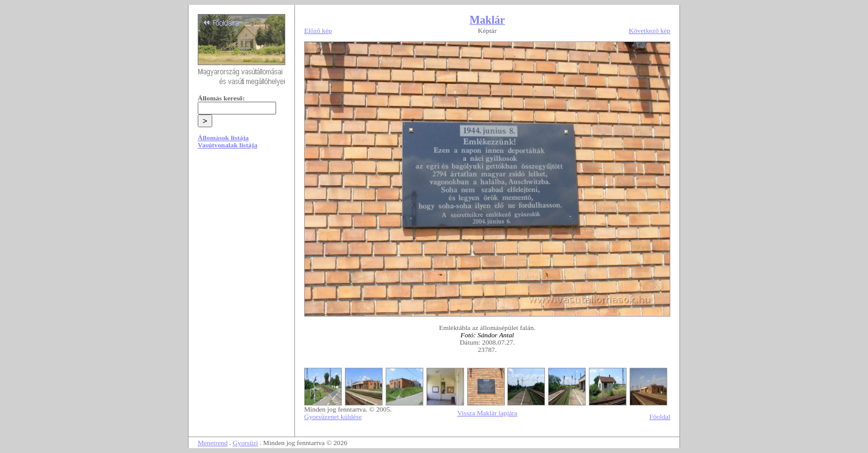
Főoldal (660, 416)
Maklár (487, 20)
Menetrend (213, 443)
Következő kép (650, 30)
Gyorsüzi (246, 443)
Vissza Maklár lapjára (488, 413)
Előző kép (318, 30)
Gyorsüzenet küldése (333, 416)
